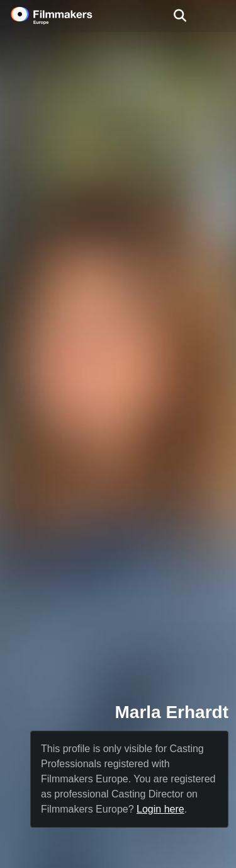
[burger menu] (217, 16)
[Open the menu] (180, 16)
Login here (160, 809)
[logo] (67, 16)
